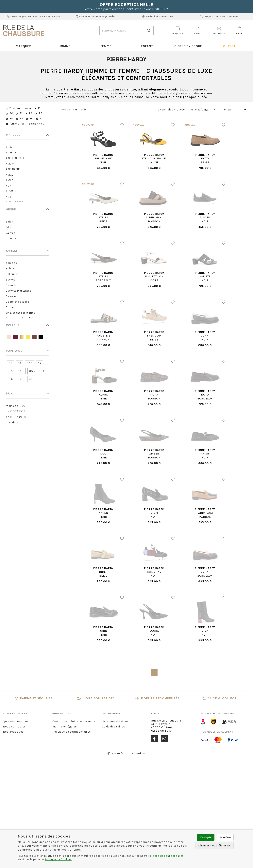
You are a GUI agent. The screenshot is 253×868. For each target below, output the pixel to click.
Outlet (229, 46)
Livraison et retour (115, 721)
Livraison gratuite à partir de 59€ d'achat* (34, 16)
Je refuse (225, 837)
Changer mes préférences (215, 846)
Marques (24, 46)
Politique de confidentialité (71, 732)
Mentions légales (65, 727)
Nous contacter (14, 727)
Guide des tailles (113, 727)
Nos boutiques (13, 732)
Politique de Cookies (58, 859)
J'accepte (206, 837)
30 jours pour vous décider (219, 16)
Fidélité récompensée (157, 16)
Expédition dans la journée (96, 16)
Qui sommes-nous (16, 721)
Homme (65, 46)
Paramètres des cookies (126, 753)
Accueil (67, 110)
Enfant (147, 46)
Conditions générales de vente (74, 721)
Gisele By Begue (188, 46)
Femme (106, 46)
